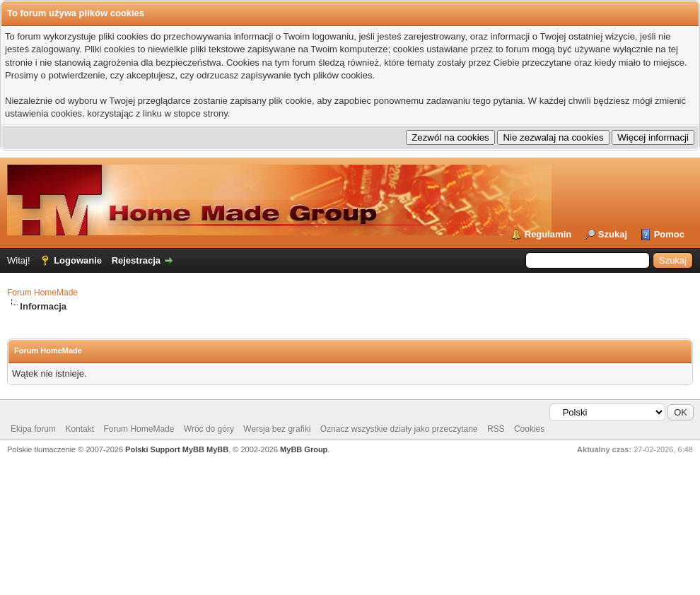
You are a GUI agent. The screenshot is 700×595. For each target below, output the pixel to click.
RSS (496, 429)
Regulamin (548, 234)
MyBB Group (304, 449)
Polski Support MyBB (165, 449)
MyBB (217, 449)
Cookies (529, 429)
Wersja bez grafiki (277, 429)
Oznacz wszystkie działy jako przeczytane (399, 429)
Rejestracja (136, 260)
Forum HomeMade (42, 293)
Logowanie (78, 260)
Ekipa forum (33, 429)
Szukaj (613, 234)
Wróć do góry (209, 429)
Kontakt (80, 429)
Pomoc (669, 234)
